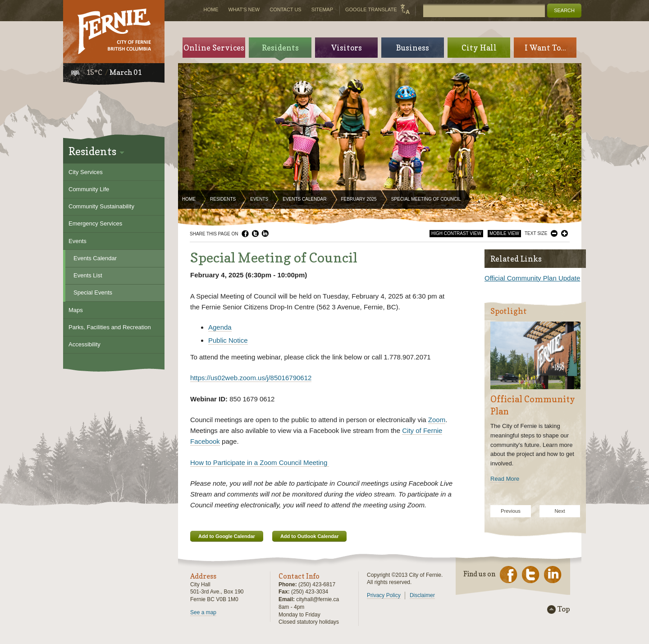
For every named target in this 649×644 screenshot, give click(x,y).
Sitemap (322, 9)
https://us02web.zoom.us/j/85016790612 (251, 378)
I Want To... (545, 48)
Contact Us (286, 9)
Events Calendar (304, 199)
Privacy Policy (384, 595)
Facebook (245, 234)
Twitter (255, 234)
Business (413, 48)
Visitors (347, 48)
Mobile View (504, 233)
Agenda (220, 327)
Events (259, 199)
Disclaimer (422, 595)
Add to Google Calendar (227, 536)
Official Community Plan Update (532, 278)
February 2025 (359, 199)
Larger (564, 233)
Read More (505, 479)
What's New (244, 9)
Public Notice (228, 340)
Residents (223, 199)
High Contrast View (456, 233)
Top (564, 609)
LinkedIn (265, 234)
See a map (203, 612)
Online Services (214, 48)
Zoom (437, 420)
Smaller (554, 233)
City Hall (479, 48)
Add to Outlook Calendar (310, 536)
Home (189, 199)
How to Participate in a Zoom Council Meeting (260, 462)
